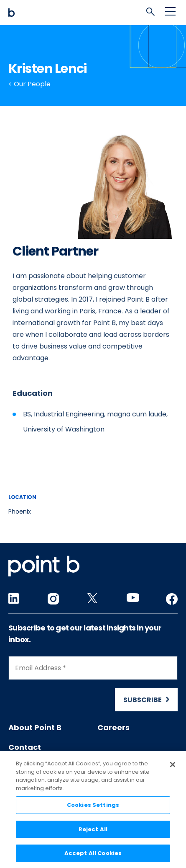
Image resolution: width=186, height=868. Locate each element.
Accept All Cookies (93, 855)
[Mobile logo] (93, 13)
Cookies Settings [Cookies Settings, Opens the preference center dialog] (93, 807)
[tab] (153, 14)
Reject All (93, 831)
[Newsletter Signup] (93, 684)
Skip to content (9, 0)
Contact (25, 747)
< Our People (29, 84)
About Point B (35, 727)
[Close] (173, 766)
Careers (113, 727)
